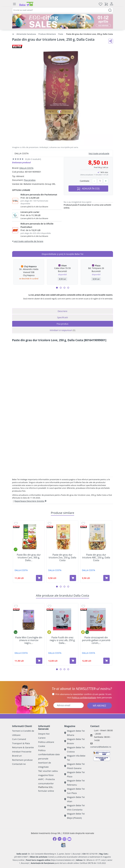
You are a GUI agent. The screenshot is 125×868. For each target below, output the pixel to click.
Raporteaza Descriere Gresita (30, 501)
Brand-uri (17, 756)
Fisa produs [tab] (62, 324)
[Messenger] (60, 839)
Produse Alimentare (47, 34)
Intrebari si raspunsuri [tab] (62, 330)
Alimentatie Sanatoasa (26, 34)
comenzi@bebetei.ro (101, 747)
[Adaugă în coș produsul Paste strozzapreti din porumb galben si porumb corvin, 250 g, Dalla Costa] (106, 661)
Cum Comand (19, 739)
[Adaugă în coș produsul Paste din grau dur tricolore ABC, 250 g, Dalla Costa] (106, 578)
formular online (46, 791)
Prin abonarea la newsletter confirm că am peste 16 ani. (84, 694)
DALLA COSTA (26, 168)
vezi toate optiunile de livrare (28, 241)
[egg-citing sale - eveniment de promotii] (63, 21)
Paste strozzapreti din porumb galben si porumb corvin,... (96, 640)
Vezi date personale (89, 697)
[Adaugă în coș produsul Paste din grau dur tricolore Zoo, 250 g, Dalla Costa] (73, 578)
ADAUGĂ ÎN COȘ (88, 189)
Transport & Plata (21, 743)
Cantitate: (85, 181)
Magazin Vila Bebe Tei (75, 758)
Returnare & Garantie (23, 747)
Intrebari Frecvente (22, 752)
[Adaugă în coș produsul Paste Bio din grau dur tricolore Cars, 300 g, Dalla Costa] (39, 578)
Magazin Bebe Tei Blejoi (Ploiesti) (75, 816)
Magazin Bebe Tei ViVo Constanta (75, 807)
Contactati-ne (19, 764)
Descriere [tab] (62, 311)
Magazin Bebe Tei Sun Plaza (75, 791)
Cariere (42, 738)
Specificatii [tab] (62, 317)
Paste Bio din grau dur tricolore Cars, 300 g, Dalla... (29, 558)
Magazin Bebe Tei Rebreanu (75, 783)
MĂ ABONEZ (100, 706)
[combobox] (63, 10)
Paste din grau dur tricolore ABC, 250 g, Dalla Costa (96, 558)
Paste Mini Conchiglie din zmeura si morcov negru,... (29, 640)
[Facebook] (55, 839)
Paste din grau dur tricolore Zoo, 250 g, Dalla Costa (62, 558)
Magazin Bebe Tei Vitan (75, 799)
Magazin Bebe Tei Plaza (75, 774)
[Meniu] (14, 4)
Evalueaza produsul (22, 162)
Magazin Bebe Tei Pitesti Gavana (75, 766)
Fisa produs (30, 180)
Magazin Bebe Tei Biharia (75, 733)
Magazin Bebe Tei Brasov (75, 741)
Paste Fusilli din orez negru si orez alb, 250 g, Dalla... (62, 640)
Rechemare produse (22, 760)
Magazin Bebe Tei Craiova (75, 749)
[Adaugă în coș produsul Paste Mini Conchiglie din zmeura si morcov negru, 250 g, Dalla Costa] (39, 661)
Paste (61, 34)
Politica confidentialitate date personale (49, 754)
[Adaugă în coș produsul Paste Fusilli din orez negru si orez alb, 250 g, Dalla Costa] (73, 661)
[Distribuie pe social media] (111, 41)
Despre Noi (44, 734)
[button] (57, 288)
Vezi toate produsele (99, 153)
